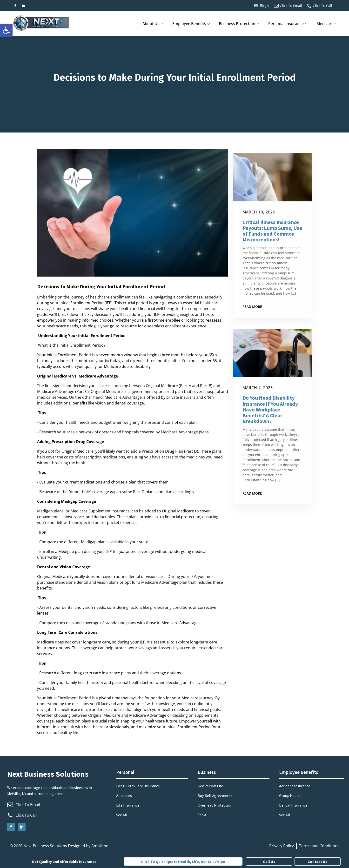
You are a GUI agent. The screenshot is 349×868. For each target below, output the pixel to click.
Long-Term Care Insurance (138, 786)
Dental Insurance (293, 805)
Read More (252, 307)
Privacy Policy (282, 846)
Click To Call (322, 6)
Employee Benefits (189, 24)
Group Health (290, 795)
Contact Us (317, 861)
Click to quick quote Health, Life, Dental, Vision (183, 861)
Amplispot (101, 846)
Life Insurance (128, 805)
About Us (151, 24)
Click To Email (291, 6)
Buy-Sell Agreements (215, 795)
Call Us (269, 861)
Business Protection (237, 24)
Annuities (124, 795)
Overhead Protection (215, 805)
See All (122, 815)
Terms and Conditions (319, 846)
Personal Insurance (286, 24)
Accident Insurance (295, 786)
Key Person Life (210, 786)
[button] (6, 30)
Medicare (325, 24)
